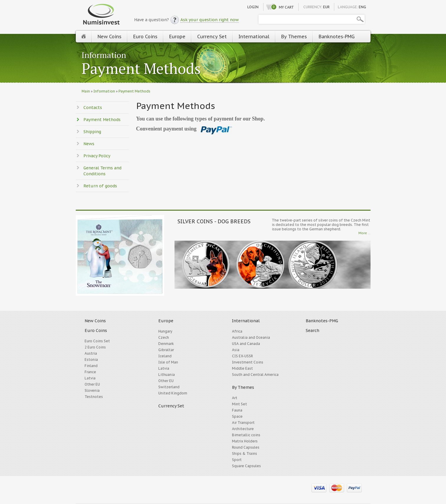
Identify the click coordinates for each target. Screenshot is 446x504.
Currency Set (212, 37)
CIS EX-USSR (242, 356)
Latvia (90, 378)
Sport (237, 460)
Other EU (92, 384)
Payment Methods (141, 69)
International (254, 37)
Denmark (166, 344)
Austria (91, 353)
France (90, 372)
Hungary (165, 331)
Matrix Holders (245, 441)
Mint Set (240, 404)
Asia (236, 350)
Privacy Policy (97, 156)
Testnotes (94, 397)
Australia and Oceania (251, 337)
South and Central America (255, 375)
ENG (362, 7)
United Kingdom (173, 393)
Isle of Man (168, 362)
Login (253, 7)
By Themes (294, 37)
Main (86, 91)
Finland (91, 366)
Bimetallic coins (246, 435)
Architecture (243, 429)
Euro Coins (145, 37)
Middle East (242, 368)
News (89, 144)
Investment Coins (248, 362)
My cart (286, 7)
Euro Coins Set (97, 341)
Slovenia (92, 390)
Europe (177, 37)
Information (104, 55)
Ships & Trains (245, 453)
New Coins (110, 37)
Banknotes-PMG (337, 37)
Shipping (92, 132)
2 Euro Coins (95, 347)
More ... (364, 233)
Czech (164, 337)
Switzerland (169, 387)
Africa (237, 331)
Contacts (93, 108)
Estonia (91, 360)
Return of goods (100, 186)
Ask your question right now (210, 20)
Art (235, 398)
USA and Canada (246, 344)
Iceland (165, 356)
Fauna (237, 410)
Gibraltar (166, 350)
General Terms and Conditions (102, 171)
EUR (326, 7)
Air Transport (243, 423)
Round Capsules (246, 447)
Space (237, 416)
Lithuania (167, 375)
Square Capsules (246, 466)
